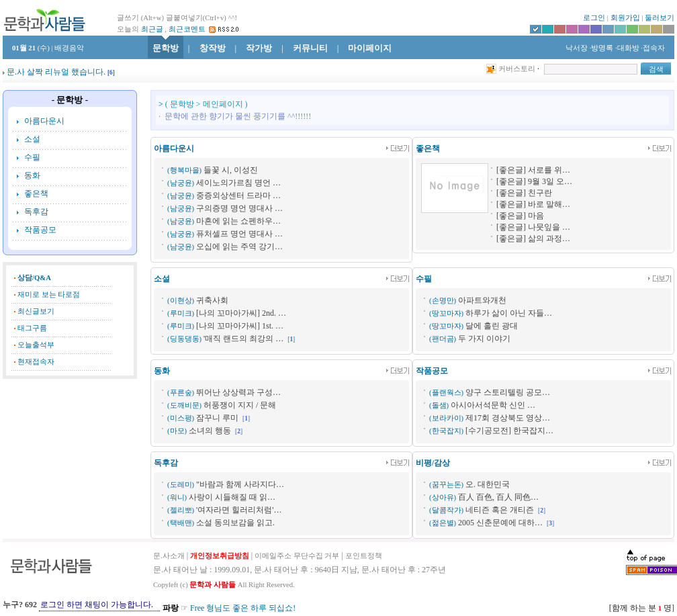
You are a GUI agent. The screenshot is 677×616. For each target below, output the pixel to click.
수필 (32, 157)
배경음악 (69, 48)
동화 (32, 175)
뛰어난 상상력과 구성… (238, 392)
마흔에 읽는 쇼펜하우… (238, 221)
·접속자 (653, 48)
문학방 (166, 48)
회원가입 (625, 18)
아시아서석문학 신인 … (493, 405)
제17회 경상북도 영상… (508, 418)
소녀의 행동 (210, 431)
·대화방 (627, 48)
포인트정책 (364, 556)
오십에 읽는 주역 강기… (239, 247)
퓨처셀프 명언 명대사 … (239, 234)
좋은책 (36, 193)
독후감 (36, 212)
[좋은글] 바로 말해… (533, 204)
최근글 (152, 29)
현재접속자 (36, 362)
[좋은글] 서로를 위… (533, 170)
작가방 (259, 48)
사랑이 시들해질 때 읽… (232, 497)
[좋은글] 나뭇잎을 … (533, 227)
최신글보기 (36, 311)
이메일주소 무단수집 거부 (297, 556)
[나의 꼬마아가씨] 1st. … (240, 326)
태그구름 (32, 328)
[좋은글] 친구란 (524, 193)
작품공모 (40, 230)
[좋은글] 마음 (520, 216)
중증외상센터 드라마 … (238, 195)
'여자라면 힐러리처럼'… (239, 510)
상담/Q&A (34, 278)
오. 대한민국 (488, 484)
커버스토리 (517, 69)
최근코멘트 (187, 29)
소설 (32, 139)
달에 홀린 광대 (492, 326)
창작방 (213, 48)
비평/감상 (433, 463)
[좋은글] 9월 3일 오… (534, 181)
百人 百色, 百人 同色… (498, 497)
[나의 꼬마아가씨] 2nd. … (241, 313)
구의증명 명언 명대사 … (239, 208)
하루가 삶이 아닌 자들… (509, 313)
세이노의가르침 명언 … (238, 183)
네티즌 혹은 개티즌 (500, 510)
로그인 (594, 18)
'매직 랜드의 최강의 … (243, 339)
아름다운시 (44, 121)
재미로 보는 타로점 (49, 295)
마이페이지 (370, 48)
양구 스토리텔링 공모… (508, 392)
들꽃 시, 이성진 (231, 170)
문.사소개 (169, 556)
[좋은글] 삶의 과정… (533, 238)
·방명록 (602, 48)
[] (111, 73)
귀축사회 (212, 300)
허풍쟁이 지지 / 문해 (240, 405)
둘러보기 (660, 18)
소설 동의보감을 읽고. (235, 523)
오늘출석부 (36, 345)
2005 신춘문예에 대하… (500, 523)
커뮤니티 (310, 48)
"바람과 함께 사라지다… (240, 484)
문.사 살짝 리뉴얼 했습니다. (56, 72)
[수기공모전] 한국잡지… (509, 431)
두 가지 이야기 (484, 339)
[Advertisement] (70, 453)
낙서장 (576, 48)
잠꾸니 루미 (217, 418)
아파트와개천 (482, 300)
